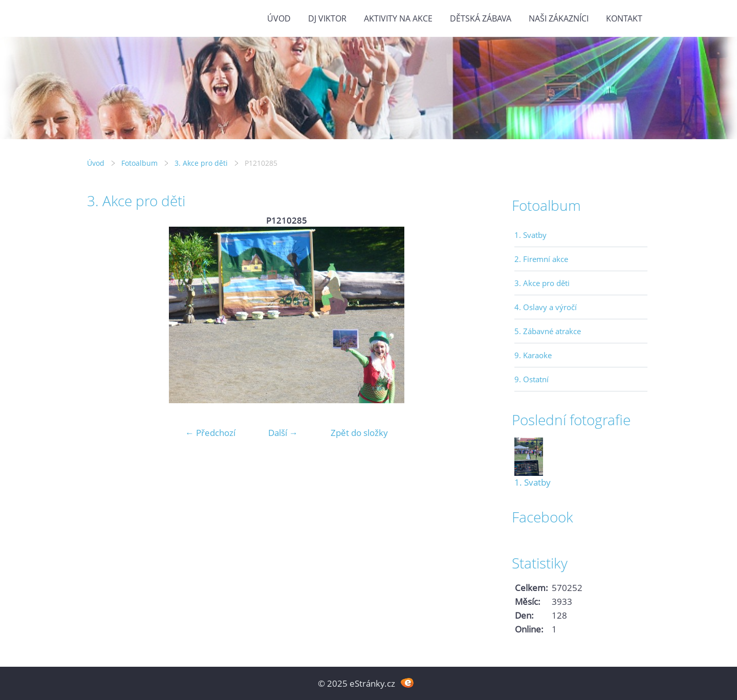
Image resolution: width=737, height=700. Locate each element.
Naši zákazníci (559, 18)
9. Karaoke (533, 355)
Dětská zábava (481, 18)
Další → (283, 433)
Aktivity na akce (398, 18)
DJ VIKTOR (327, 18)
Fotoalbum (139, 163)
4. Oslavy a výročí (546, 307)
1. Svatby (530, 235)
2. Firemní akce (541, 259)
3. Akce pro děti (201, 163)
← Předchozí (210, 433)
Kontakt (624, 18)
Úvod (279, 18)
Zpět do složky (359, 433)
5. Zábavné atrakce (548, 331)
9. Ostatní (532, 379)
